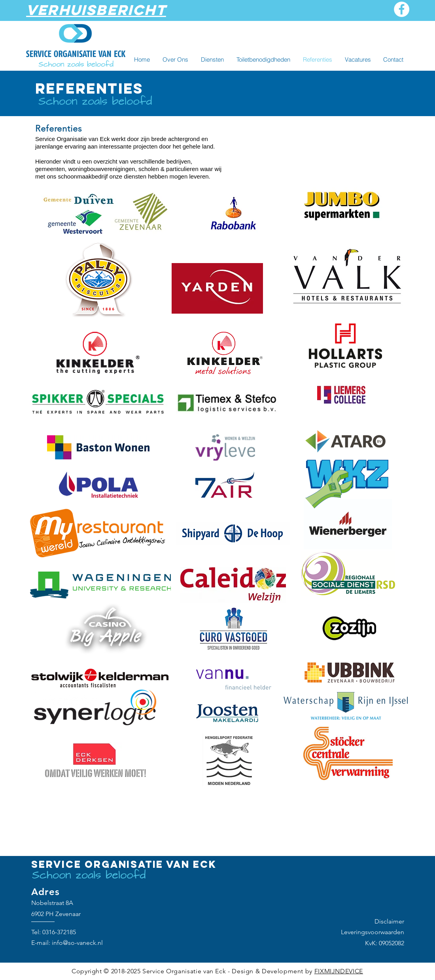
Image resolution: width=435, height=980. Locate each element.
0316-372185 (59, 932)
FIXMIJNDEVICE (339, 971)
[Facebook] (402, 9)
